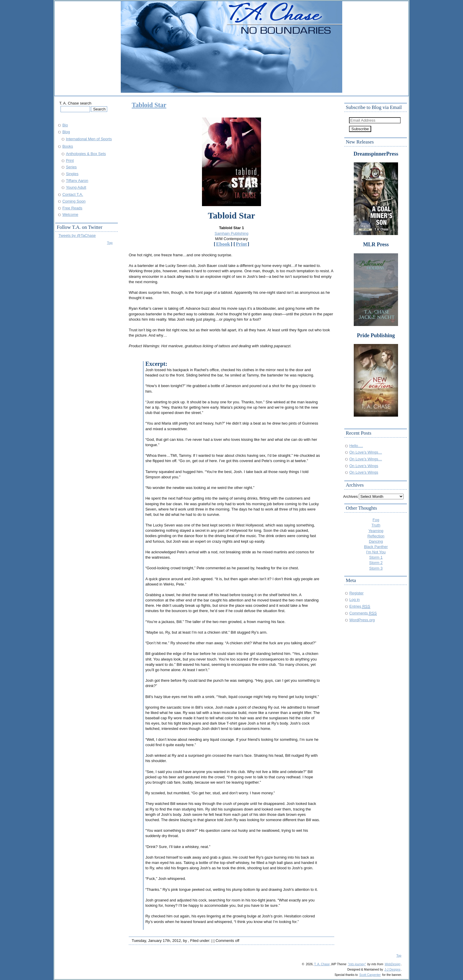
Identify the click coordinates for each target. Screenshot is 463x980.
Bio (65, 125)
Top (110, 243)
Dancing (376, 541)
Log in (354, 600)
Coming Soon (74, 201)
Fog (376, 520)
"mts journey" (357, 964)
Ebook (223, 244)
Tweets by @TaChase (77, 235)
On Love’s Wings (364, 466)
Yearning (376, 531)
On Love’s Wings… (366, 452)
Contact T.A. (73, 194)
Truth (376, 525)
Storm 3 (376, 568)
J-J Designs (392, 970)
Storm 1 (376, 557)
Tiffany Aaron (77, 181)
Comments (363, 613)
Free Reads (72, 208)
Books (68, 146)
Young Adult (76, 187)
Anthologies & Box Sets (86, 154)
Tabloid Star (149, 105)
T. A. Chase (322, 964)
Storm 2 (376, 563)
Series (71, 167)
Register (356, 593)
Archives (350, 496)
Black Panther (376, 547)
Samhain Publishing (232, 233)
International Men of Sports (89, 139)
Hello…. (356, 446)
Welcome (70, 215)
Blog (66, 132)
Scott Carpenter (370, 975)
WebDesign (393, 964)
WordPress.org (362, 620)
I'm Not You (376, 552)
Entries (360, 606)
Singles (72, 174)
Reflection (376, 536)
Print (242, 244)
